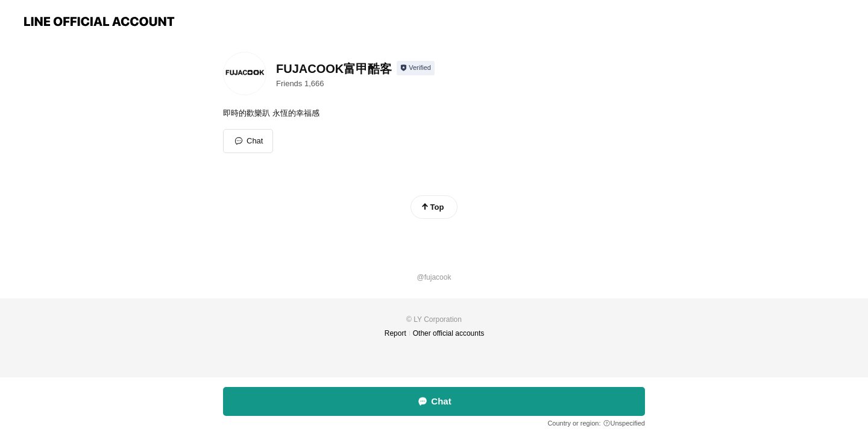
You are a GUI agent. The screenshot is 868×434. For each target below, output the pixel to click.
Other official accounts (449, 333)
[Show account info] (416, 68)
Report (395, 333)
